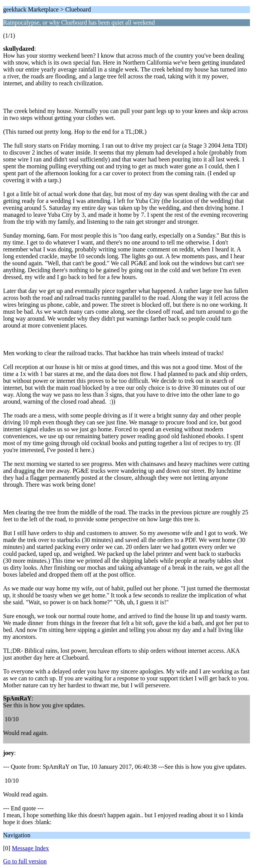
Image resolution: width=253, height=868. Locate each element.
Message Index (30, 848)
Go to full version (25, 861)
